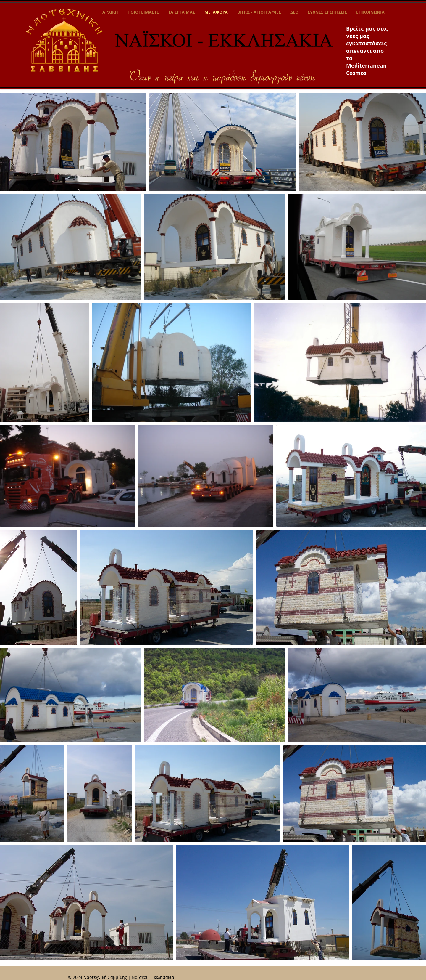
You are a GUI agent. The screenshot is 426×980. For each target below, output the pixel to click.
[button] (182, 12)
